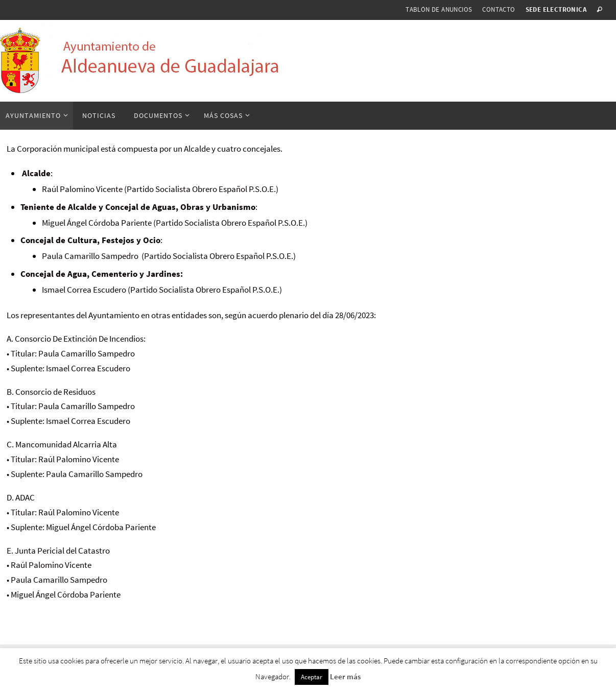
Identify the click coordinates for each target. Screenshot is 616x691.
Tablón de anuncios (439, 9)
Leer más (345, 676)
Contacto (499, 9)
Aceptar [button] (312, 677)
